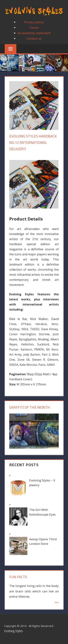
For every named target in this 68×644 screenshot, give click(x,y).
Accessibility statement (34, 33)
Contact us (34, 38)
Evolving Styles (14, 631)
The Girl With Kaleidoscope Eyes (42, 512)
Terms (34, 28)
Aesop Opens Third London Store (43, 541)
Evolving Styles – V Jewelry (42, 483)
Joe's (57, 603)
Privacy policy (34, 22)
